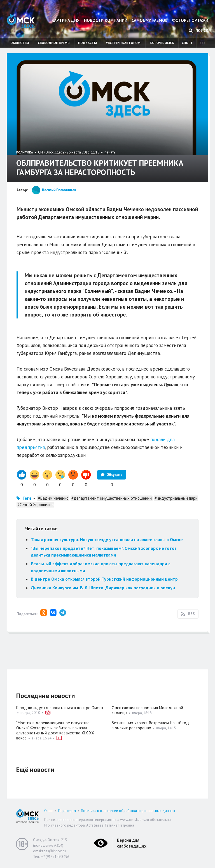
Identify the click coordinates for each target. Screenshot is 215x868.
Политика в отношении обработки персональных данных (128, 811)
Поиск (198, 31)
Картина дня (66, 20)
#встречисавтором (123, 43)
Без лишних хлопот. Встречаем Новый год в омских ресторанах (150, 725)
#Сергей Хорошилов (35, 505)
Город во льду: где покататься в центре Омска (60, 708)
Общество (20, 43)
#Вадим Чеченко (53, 498)
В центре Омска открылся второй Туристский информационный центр (104, 579)
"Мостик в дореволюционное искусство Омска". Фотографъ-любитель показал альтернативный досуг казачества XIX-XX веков (55, 730)
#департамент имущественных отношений (112, 498)
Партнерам (67, 811)
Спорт (187, 43)
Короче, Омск (162, 43)
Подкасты (87, 43)
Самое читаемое (149, 20)
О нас (49, 811)
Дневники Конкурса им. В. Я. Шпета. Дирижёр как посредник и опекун (103, 588)
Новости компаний (106, 20)
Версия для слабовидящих (132, 843)
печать (110, 152)
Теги (27, 498)
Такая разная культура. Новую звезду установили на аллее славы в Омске (107, 539)
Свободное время (54, 43)
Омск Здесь (21, 21)
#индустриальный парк (176, 498)
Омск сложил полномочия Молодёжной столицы (147, 710)
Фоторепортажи (190, 20)
